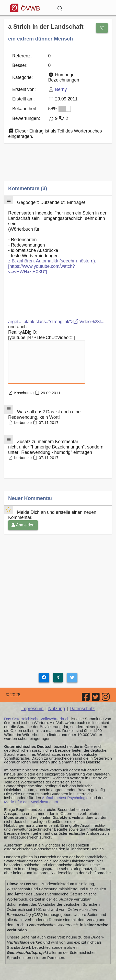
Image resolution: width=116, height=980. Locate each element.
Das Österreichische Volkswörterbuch (37, 719)
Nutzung (57, 709)
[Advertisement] (58, 166)
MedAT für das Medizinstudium (31, 802)
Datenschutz (82, 709)
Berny (61, 89)
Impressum (32, 709)
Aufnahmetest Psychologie (65, 798)
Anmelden (23, 525)
